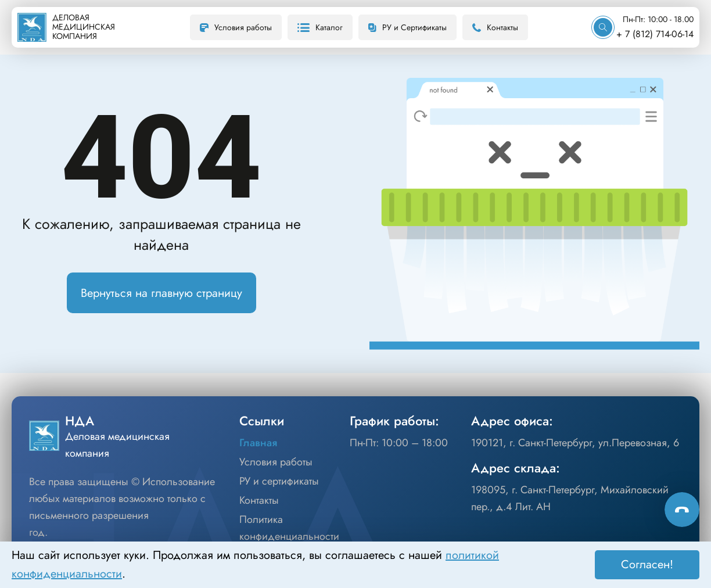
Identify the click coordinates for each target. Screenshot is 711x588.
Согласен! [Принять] (647, 564)
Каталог (320, 27)
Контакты (495, 27)
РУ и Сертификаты (407, 27)
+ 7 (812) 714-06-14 (655, 34)
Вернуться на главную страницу (161, 293)
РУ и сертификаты (279, 481)
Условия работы (236, 27)
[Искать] (603, 27)
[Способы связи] (682, 510)
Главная (258, 443)
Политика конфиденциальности (289, 528)
